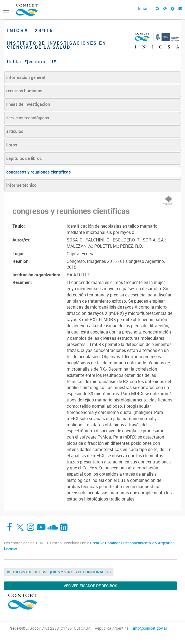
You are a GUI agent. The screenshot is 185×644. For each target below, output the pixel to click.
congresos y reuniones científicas (38, 172)
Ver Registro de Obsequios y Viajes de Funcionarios (59, 572)
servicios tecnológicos (28, 118)
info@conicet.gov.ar (150, 628)
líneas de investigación (28, 104)
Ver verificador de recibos (90, 586)
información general (26, 77)
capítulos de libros (24, 158)
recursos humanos (24, 91)
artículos (15, 131)
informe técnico (21, 185)
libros (12, 145)
